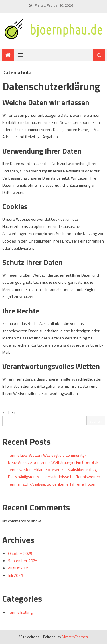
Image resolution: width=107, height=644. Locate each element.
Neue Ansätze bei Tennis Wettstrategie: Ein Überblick (53, 462)
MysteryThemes (75, 637)
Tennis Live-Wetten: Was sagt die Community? (47, 455)
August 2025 (19, 568)
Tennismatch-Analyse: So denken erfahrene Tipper (52, 484)
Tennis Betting (20, 612)
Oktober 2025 (20, 553)
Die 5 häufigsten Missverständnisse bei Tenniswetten (54, 477)
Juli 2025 (15, 575)
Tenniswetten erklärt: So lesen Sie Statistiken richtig (52, 469)
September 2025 (23, 561)
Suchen (9, 412)
